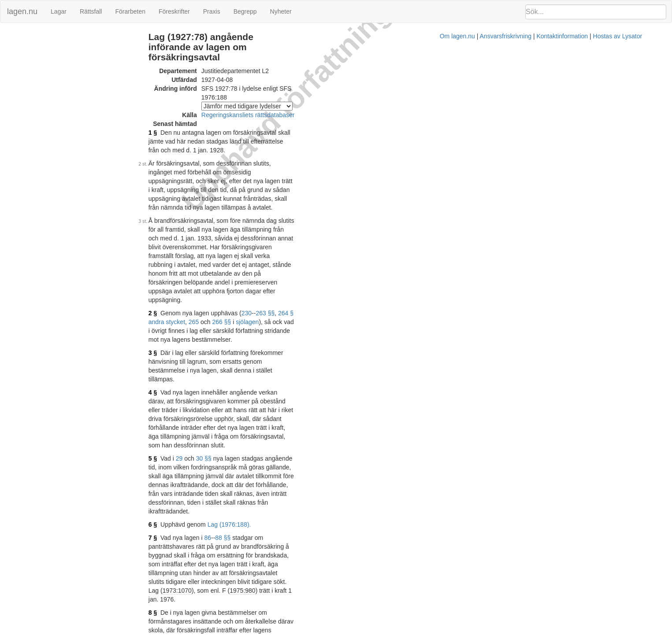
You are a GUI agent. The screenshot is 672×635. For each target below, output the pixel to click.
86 (244, 351)
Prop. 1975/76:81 (258, 570)
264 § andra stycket (341, 215)
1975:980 (278, 378)
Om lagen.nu (336, 631)
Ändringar (18, 37)
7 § (188, 351)
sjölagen (430, 215)
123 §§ (260, 422)
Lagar (59, 11)
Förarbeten (130, 11)
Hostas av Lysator (497, 631)
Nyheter (281, 11)
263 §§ (301, 215)
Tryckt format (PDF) (226, 605)
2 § (188, 215)
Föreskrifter (174, 11)
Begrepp (245, 11)
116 (205, 422)
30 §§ (239, 299)
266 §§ (404, 215)
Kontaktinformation (441, 631)
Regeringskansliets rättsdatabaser (284, 96)
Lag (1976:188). (265, 338)
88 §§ (259, 351)
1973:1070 (213, 378)
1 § (188, 114)
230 (282, 215)
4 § (188, 259)
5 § (188, 299)
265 (376, 215)
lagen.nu (22, 11)
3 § (188, 237)
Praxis (212, 11)
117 (218, 422)
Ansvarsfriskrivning (384, 631)
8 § (188, 391)
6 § (188, 338)
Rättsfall (91, 11)
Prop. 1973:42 (271, 497)
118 (232, 422)
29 (215, 299)
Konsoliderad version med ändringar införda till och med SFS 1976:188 (296, 557)
